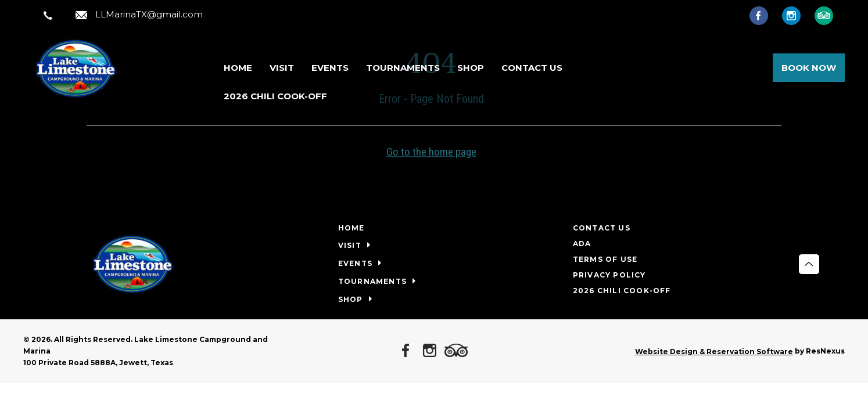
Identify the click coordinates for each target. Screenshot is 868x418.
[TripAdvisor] (830, 15)
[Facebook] (765, 15)
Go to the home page (431, 152)
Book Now (809, 68)
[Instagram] (797, 15)
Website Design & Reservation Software (714, 352)
